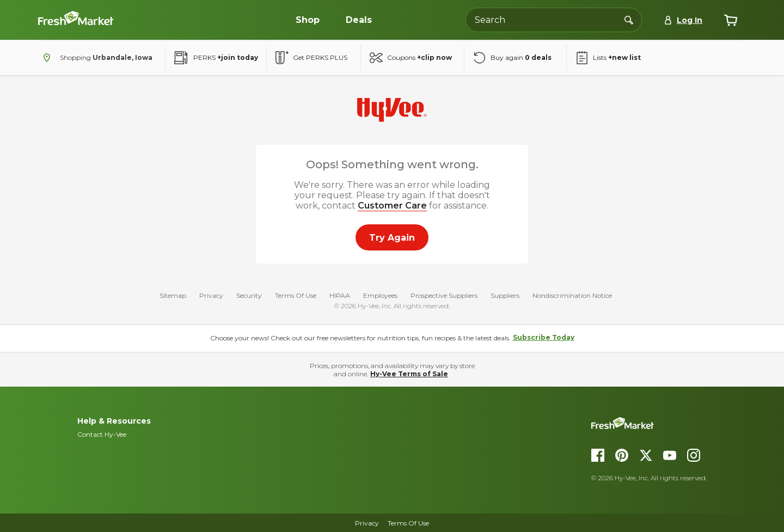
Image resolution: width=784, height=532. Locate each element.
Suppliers (505, 296)
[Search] (629, 20)
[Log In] (683, 20)
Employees (380, 296)
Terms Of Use (296, 296)
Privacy (211, 296)
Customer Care (392, 206)
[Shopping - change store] (95, 58)
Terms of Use (408, 523)
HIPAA (340, 296)
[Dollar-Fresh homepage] (120, 20)
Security (249, 296)
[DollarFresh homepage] (681, 423)
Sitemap (173, 296)
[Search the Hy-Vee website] (554, 20)
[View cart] (731, 20)
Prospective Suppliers (444, 296)
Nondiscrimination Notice (572, 296)
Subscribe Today (544, 337)
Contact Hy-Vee (102, 434)
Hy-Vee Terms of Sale (409, 374)
